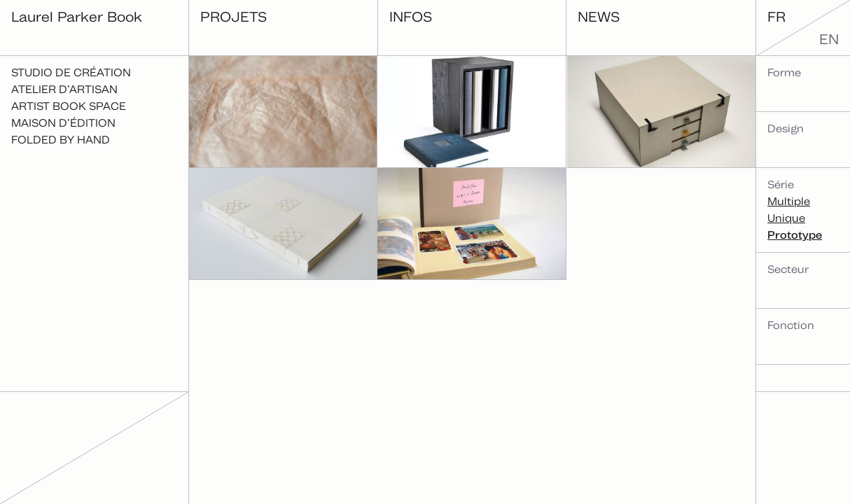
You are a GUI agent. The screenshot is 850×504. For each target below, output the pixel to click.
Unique (786, 218)
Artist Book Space (69, 106)
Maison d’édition (63, 123)
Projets (234, 16)
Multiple (789, 201)
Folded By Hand (61, 140)
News (599, 16)
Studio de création (71, 72)
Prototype (795, 235)
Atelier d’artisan (64, 89)
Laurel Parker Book (77, 16)
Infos (411, 16)
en (829, 39)
